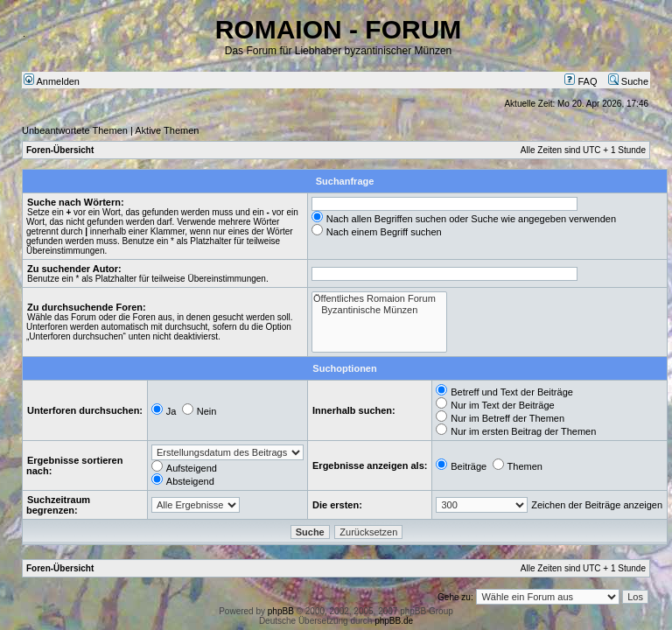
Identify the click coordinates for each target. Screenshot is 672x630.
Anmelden (52, 81)
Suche (628, 81)
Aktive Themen (167, 130)
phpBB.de (394, 621)
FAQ (581, 81)
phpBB (281, 611)
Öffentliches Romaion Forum (379, 299)
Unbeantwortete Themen (75, 130)
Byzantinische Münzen (379, 310)
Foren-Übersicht (60, 150)
